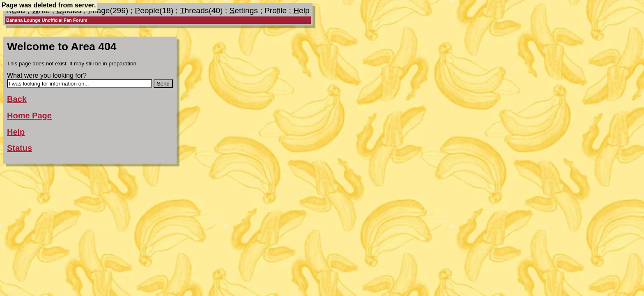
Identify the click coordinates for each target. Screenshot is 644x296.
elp (301, 10)
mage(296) (108, 10)
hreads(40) (201, 10)
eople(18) (154, 10)
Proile (276, 10)
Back (17, 99)
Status (20, 148)
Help (16, 132)
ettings (243, 10)
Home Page (29, 116)
